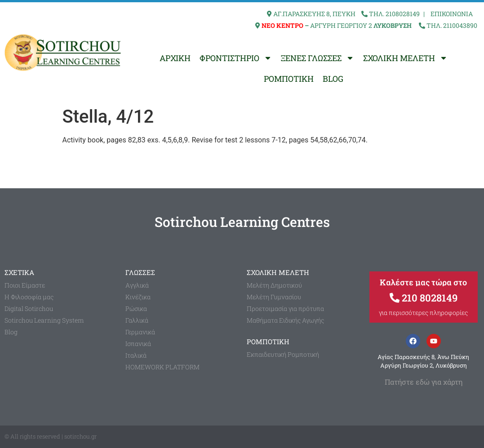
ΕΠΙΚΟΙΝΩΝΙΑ (452, 14)
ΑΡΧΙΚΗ (175, 58)
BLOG (333, 79)
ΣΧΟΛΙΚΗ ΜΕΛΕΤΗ (405, 58)
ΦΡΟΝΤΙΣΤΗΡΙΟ (236, 58)
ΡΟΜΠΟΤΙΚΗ (289, 79)
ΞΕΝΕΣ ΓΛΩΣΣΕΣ (317, 58)
